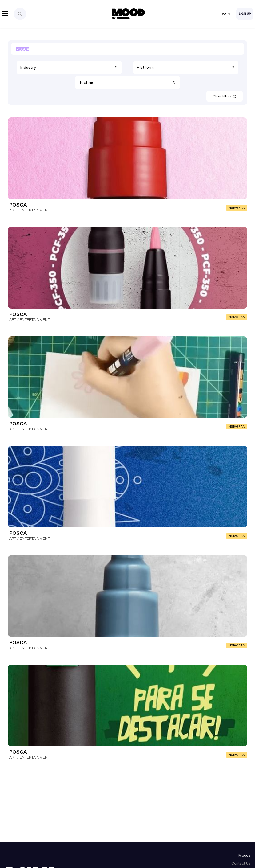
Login (225, 14)
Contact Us (241, 863)
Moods (244, 855)
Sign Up (245, 14)
